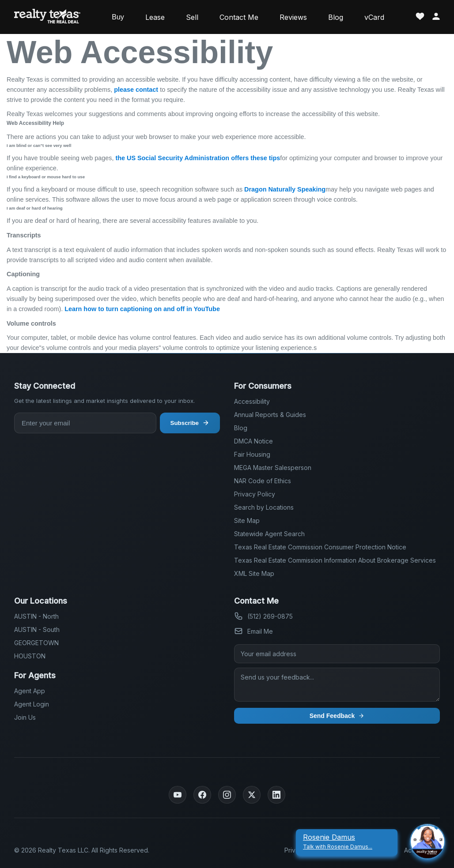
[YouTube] (178, 795)
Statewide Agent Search (269, 534)
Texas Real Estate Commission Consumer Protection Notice (320, 547)
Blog (336, 17)
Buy (118, 17)
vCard (374, 17)
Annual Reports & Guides (270, 415)
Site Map (247, 520)
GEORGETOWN (36, 643)
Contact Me (239, 17)
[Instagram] (227, 795)
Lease (155, 17)
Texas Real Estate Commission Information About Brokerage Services (335, 560)
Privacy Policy (255, 494)
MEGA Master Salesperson (273, 468)
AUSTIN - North (36, 616)
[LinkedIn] (276, 795)
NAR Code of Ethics (263, 481)
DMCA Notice (253, 441)
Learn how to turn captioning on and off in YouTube (142, 309)
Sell (192, 17)
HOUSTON (30, 656)
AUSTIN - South (37, 629)
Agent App (30, 691)
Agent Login (32, 704)
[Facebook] (202, 795)
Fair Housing (252, 454)
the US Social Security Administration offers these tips (198, 158)
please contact (136, 90)
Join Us (25, 717)
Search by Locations (264, 507)
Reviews (293, 17)
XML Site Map (254, 573)
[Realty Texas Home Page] (47, 17)
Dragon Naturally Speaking (285, 189)
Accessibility (252, 401)
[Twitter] (252, 795)
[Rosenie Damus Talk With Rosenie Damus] (347, 842)
